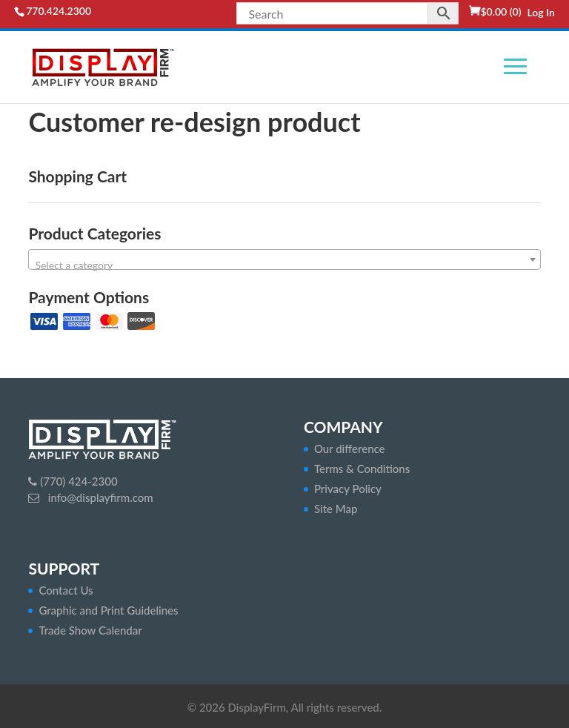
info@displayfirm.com (99, 497)
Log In (540, 12)
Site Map (336, 509)
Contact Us (66, 590)
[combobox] (284, 259)
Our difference (350, 449)
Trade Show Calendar (90, 630)
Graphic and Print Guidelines (108, 610)
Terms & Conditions (362, 469)
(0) (500, 11)
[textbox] (284, 265)
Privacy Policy (348, 489)
